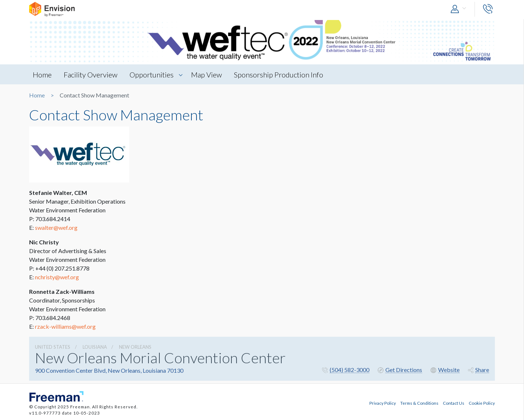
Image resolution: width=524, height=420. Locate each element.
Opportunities (152, 75)
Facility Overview (91, 75)
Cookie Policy (482, 403)
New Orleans (135, 347)
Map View (207, 75)
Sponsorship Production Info (279, 75)
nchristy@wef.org (57, 277)
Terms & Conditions (419, 403)
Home (42, 75)
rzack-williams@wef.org (65, 326)
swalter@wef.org (56, 227)
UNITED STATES (53, 347)
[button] (460, 9)
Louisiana (95, 347)
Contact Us (454, 403)
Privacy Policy (383, 403)
